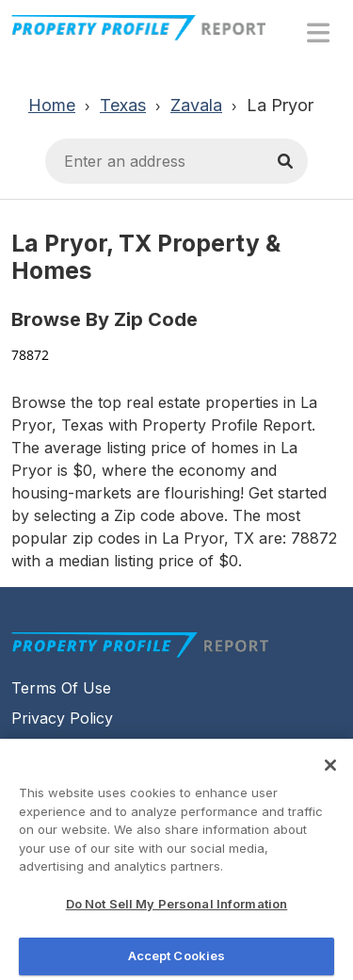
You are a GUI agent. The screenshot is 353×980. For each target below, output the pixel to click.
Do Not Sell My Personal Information (177, 909)
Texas (123, 105)
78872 (30, 355)
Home (52, 105)
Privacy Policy (62, 718)
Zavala (196, 105)
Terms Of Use (61, 688)
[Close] (330, 771)
